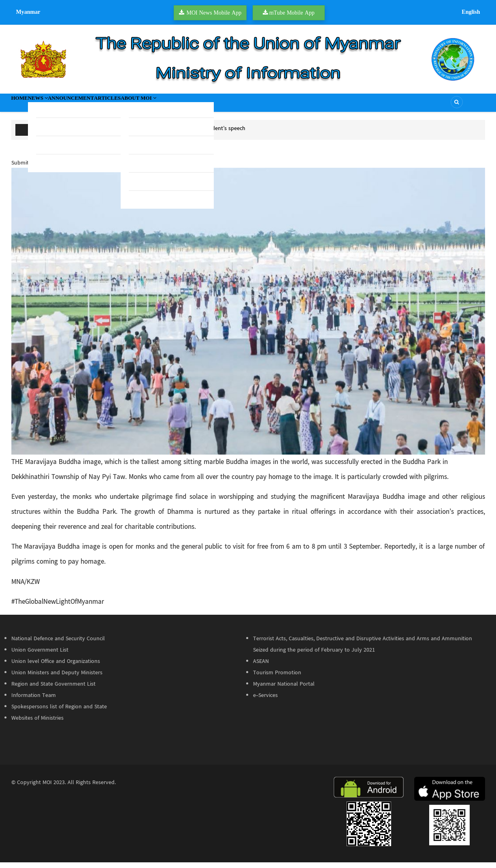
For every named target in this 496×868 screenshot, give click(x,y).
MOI (47, 788)
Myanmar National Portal (284, 690)
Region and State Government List (53, 690)
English (471, 12)
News (55, 105)
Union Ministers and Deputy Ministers (57, 678)
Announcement (101, 105)
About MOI (196, 105)
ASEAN (261, 667)
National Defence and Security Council (58, 644)
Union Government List (40, 656)
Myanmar (28, 12)
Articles (152, 105)
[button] (248, 317)
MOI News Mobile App (214, 13)
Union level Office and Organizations (56, 667)
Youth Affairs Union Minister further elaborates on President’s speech (161, 134)
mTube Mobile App (292, 13)
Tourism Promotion (277, 678)
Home (25, 105)
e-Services (265, 701)
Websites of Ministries (37, 724)
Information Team (34, 701)
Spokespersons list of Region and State (59, 712)
